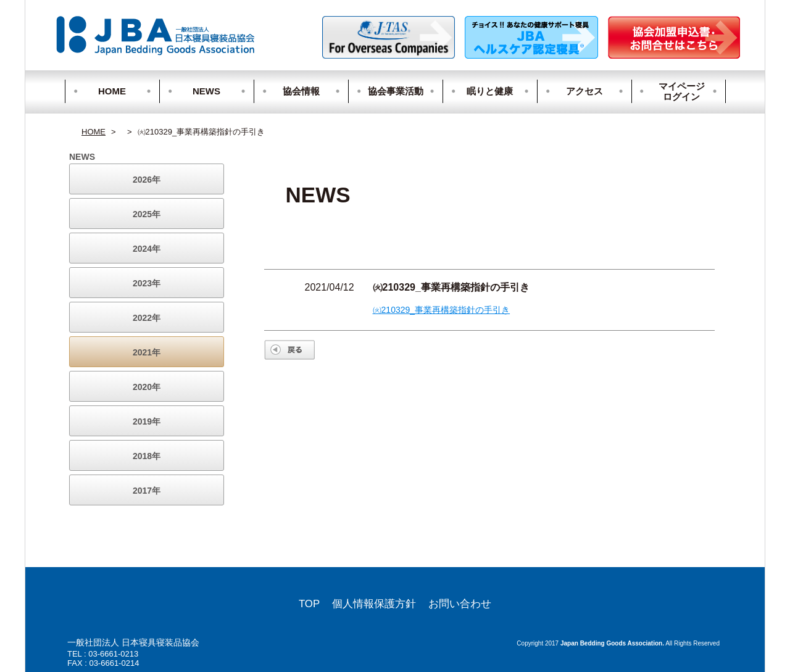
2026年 (147, 180)
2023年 (147, 283)
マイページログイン (676, 91)
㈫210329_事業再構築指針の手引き (442, 310)
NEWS (206, 91)
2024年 (147, 249)
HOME (112, 91)
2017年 (147, 491)
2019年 (147, 421)
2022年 (147, 318)
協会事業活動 (396, 91)
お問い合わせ (460, 604)
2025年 (147, 214)
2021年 (147, 352)
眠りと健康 (490, 91)
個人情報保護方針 (374, 604)
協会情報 (301, 91)
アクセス (584, 91)
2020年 (147, 387)
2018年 (147, 456)
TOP (309, 604)
